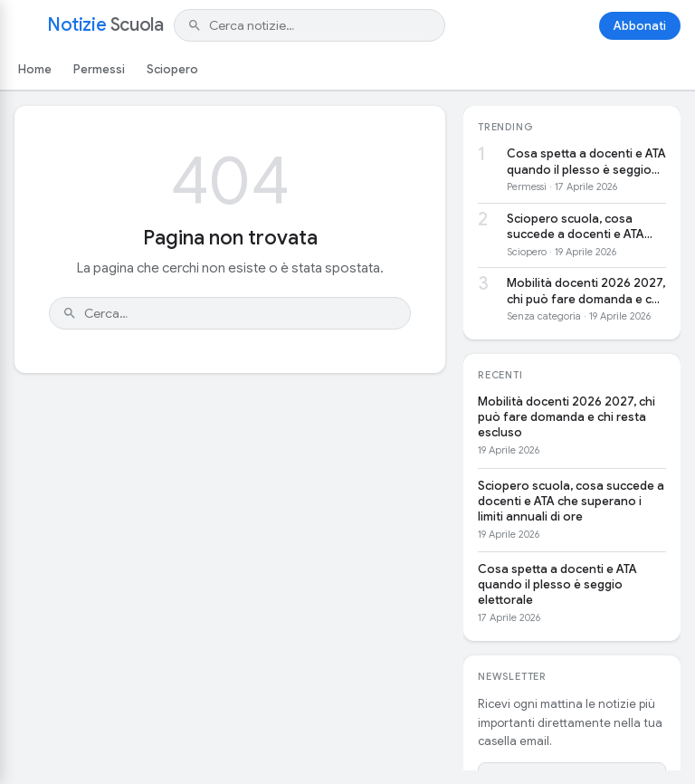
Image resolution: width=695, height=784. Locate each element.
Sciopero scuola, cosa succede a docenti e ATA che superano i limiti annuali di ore (585, 227)
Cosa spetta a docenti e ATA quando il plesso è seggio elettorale (586, 162)
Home (35, 69)
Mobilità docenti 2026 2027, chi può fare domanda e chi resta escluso (586, 291)
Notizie (105, 25)
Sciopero (172, 69)
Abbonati (640, 26)
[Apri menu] (25, 25)
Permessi (99, 69)
